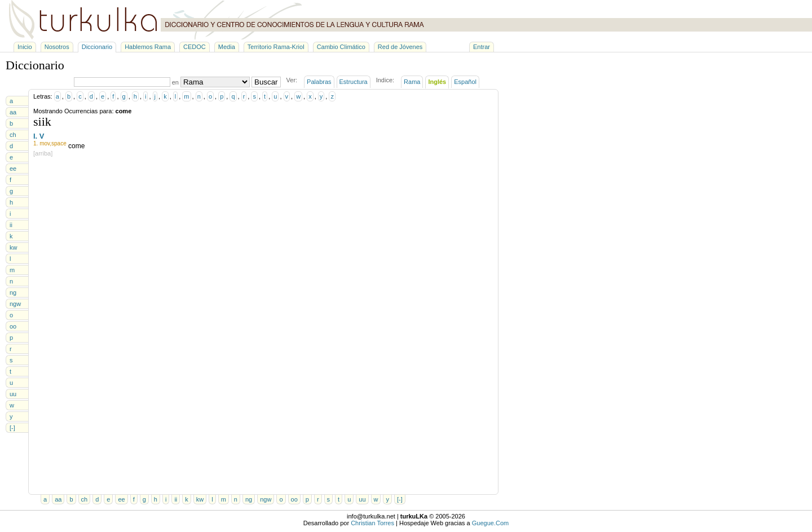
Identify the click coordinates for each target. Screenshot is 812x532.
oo (13, 326)
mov (45, 143)
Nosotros (57, 47)
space (59, 143)
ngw (15, 304)
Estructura (354, 82)
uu (13, 394)
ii (11, 225)
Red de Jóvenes (400, 47)
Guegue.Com (490, 523)
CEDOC (195, 47)
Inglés (437, 82)
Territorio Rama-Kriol (276, 47)
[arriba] (43, 153)
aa (13, 112)
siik (42, 121)
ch (13, 135)
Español (465, 82)
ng (13, 292)
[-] (12, 428)
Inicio (25, 47)
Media (227, 47)
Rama (412, 82)
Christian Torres (372, 523)
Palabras (319, 82)
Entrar (482, 47)
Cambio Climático (341, 47)
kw (13, 247)
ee (13, 169)
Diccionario (97, 47)
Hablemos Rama (148, 47)
